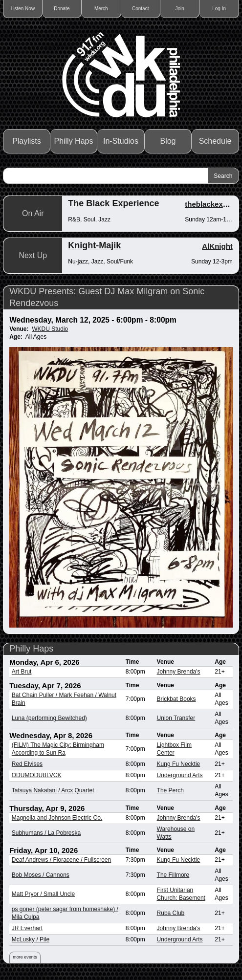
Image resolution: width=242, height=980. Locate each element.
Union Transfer (176, 718)
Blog (168, 141)
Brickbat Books (176, 699)
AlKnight (217, 246)
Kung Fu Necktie (179, 764)
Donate (62, 9)
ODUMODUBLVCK (37, 775)
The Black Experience (113, 203)
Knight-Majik (94, 245)
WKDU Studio (50, 329)
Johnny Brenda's (179, 672)
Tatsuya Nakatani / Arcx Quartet (53, 790)
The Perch (170, 790)
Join (179, 9)
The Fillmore (173, 875)
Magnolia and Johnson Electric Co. (57, 818)
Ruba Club (171, 913)
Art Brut (22, 672)
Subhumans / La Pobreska (46, 833)
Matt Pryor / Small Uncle (43, 894)
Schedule (215, 141)
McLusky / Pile (31, 939)
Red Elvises (27, 764)
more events (25, 957)
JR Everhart (27, 928)
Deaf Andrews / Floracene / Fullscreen (61, 860)
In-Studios (121, 141)
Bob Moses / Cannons (41, 875)
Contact (140, 9)
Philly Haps (73, 141)
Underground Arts (180, 775)
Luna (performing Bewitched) (49, 718)
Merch (101, 9)
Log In (219, 9)
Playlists (27, 141)
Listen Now (23, 9)
